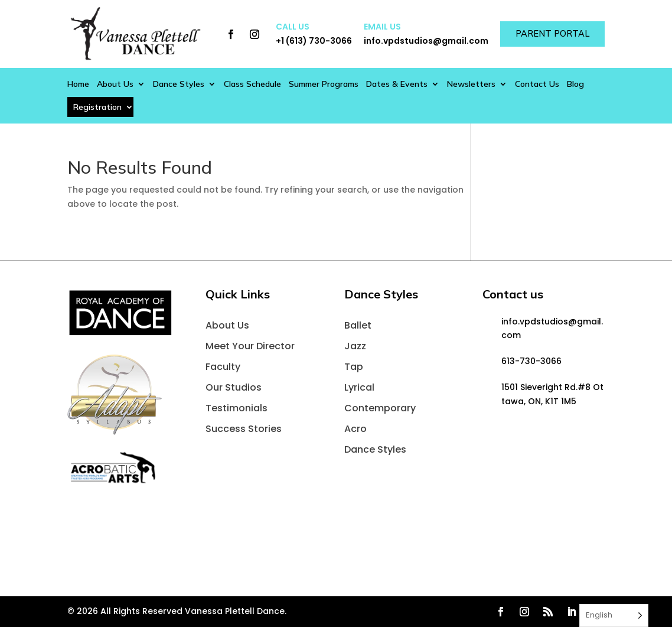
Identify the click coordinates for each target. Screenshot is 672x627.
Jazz (355, 346)
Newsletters (471, 85)
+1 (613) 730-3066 (307, 41)
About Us (115, 85)
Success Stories (244, 429)
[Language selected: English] (614, 615)
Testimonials (236, 408)
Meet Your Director (250, 346)
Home (78, 85)
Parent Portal (549, 34)
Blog (575, 85)
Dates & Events (397, 85)
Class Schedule (252, 85)
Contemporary (380, 408)
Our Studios (234, 387)
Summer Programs (324, 85)
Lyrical (359, 387)
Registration (97, 107)
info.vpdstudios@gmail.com (420, 41)
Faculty (223, 367)
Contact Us (537, 85)
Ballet (358, 325)
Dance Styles (179, 85)
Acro (355, 429)
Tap (354, 367)
